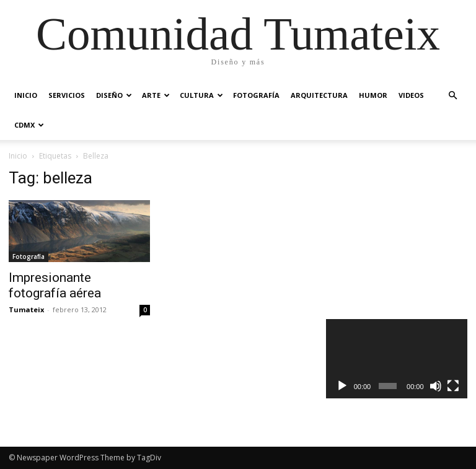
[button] (452, 96)
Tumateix (26, 309)
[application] (397, 359)
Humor (373, 95)
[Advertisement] (401, 230)
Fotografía (256, 95)
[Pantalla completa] (453, 386)
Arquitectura (319, 95)
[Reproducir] (342, 386)
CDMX (29, 125)
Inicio (26, 95)
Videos (411, 95)
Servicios (67, 95)
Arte (156, 95)
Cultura (201, 95)
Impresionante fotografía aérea (55, 285)
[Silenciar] (436, 386)
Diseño (114, 95)
